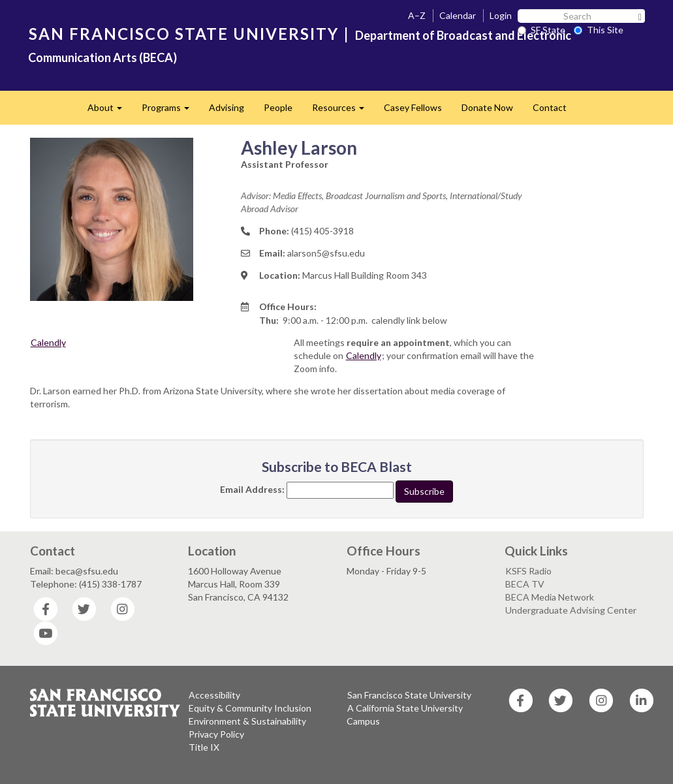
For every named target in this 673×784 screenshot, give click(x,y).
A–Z (417, 15)
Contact (550, 107)
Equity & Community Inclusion (250, 708)
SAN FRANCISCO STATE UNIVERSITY (184, 34)
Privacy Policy (216, 734)
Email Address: (252, 489)
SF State (541, 30)
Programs (170, 111)
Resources (343, 111)
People (278, 107)
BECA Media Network (550, 597)
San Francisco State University (409, 695)
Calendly (48, 342)
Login (501, 15)
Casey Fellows (413, 107)
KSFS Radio (528, 571)
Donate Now (487, 107)
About (110, 111)
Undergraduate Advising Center (571, 610)
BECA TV (525, 584)
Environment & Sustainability (247, 721)
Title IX (204, 747)
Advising (227, 107)
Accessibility (214, 695)
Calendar (458, 15)
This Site (599, 30)
